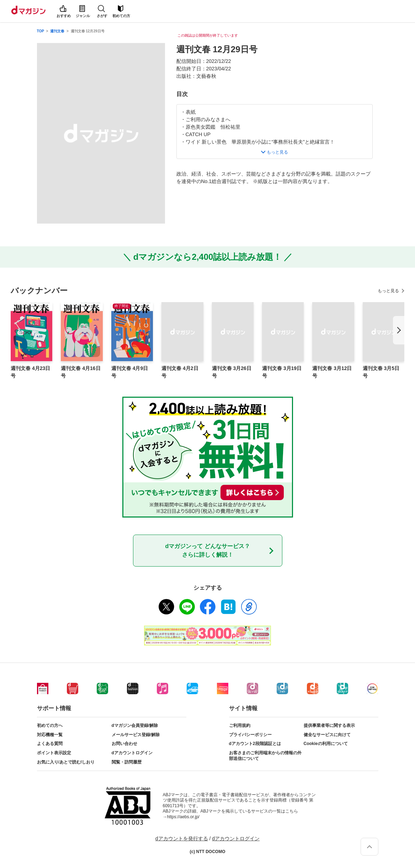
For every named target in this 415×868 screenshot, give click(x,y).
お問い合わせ (124, 744)
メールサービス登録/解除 (136, 735)
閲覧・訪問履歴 (127, 762)
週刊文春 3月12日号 (332, 372)
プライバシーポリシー (250, 735)
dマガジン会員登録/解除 (135, 725)
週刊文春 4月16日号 (81, 372)
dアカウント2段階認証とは (255, 744)
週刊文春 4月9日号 (130, 372)
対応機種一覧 (50, 735)
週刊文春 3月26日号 (232, 372)
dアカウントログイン (132, 753)
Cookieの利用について (326, 744)
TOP (41, 31)
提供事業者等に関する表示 (329, 725)
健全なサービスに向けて (327, 735)
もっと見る (388, 291)
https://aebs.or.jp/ (183, 817)
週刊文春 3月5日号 (381, 372)
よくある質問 (50, 744)
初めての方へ (50, 725)
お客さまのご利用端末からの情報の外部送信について (265, 756)
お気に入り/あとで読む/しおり (66, 762)
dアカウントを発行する (182, 838)
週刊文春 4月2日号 (180, 372)
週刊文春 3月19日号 (282, 372)
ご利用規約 (240, 725)
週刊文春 (57, 31)
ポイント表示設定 (54, 753)
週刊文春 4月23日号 (30, 372)
